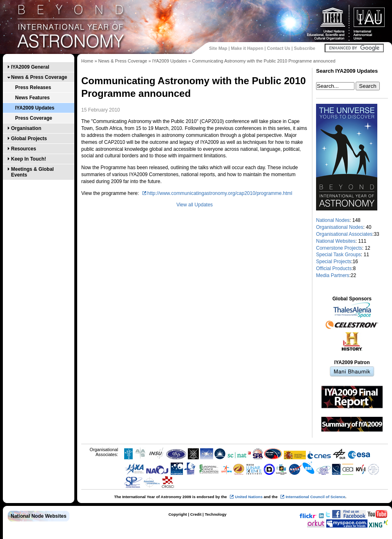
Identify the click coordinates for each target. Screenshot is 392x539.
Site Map (218, 48)
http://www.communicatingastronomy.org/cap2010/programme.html (220, 193)
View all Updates (195, 205)
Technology (215, 514)
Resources (23, 149)
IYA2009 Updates (35, 108)
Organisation (26, 128)
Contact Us (279, 48)
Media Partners (333, 275)
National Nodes (333, 220)
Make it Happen (247, 48)
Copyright (177, 514)
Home (87, 61)
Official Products (334, 268)
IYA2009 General (30, 67)
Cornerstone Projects (339, 248)
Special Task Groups (339, 255)
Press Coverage (34, 118)
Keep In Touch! (29, 159)
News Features (32, 98)
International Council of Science (315, 497)
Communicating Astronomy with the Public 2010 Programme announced (264, 61)
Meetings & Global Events (32, 172)
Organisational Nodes (340, 227)
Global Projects (29, 139)
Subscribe (305, 48)
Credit (196, 514)
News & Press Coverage (39, 77)
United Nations (249, 497)
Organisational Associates (344, 234)
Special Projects (334, 262)
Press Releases (33, 87)
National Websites (336, 241)
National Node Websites (38, 516)
